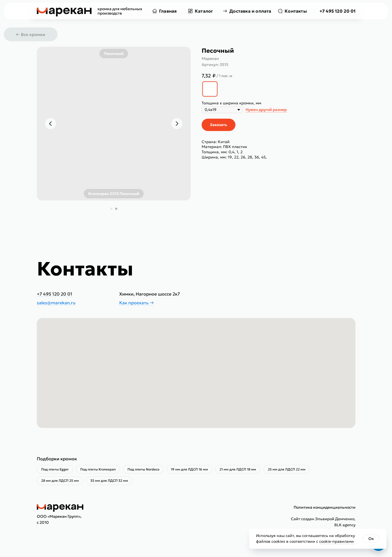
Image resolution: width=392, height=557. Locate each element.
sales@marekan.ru (56, 303)
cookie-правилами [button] (337, 541)
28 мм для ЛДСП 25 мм (61, 482)
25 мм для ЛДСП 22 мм (295, 470)
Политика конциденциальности (325, 509)
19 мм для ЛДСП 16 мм (195, 470)
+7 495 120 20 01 (337, 11)
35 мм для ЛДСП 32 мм (112, 482)
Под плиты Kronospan (100, 470)
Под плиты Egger (56, 470)
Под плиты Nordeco (147, 470)
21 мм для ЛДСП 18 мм (245, 470)
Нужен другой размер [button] (266, 110)
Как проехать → (136, 303)
